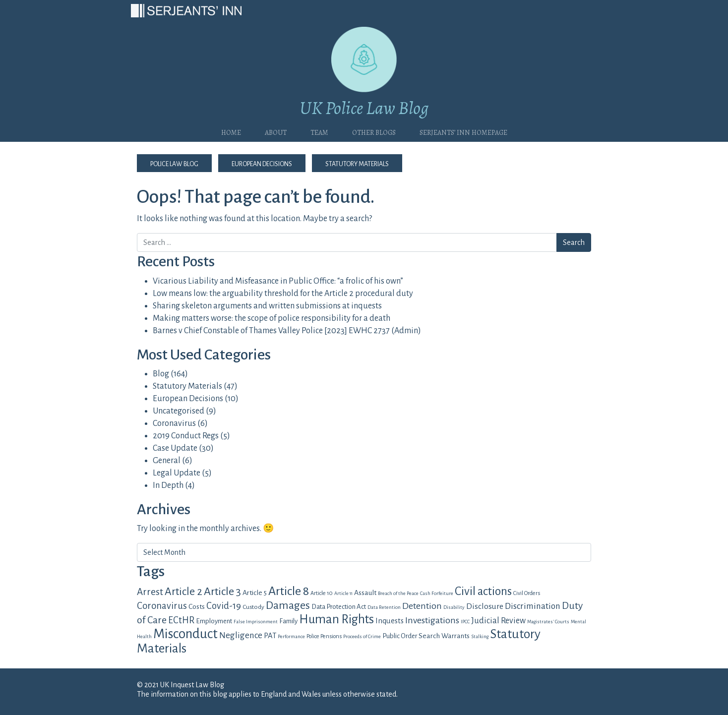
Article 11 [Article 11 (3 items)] (343, 593)
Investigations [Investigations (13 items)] (432, 620)
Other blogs (374, 131)
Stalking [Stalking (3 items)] (480, 636)
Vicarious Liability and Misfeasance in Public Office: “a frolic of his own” (278, 281)
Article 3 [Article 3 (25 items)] (222, 592)
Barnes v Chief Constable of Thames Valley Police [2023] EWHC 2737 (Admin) (287, 331)
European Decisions (262, 163)
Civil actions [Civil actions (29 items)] (483, 591)
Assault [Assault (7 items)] (365, 593)
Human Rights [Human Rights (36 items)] (336, 619)
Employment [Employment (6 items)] (214, 621)
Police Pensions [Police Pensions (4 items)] (324, 636)
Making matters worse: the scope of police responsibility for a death (272, 318)
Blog (161, 374)
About (276, 131)
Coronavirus (174, 423)
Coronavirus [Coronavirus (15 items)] (162, 606)
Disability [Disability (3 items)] (454, 607)
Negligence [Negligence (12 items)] (241, 635)
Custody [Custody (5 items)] (253, 607)
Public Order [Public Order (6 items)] (400, 636)
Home (231, 131)
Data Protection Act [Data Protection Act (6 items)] (339, 607)
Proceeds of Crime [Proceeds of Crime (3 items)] (362, 636)
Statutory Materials (357, 163)
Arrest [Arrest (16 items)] (150, 592)
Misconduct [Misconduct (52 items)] (185, 634)
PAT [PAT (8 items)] (270, 636)
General (167, 461)
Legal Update (177, 473)
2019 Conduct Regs (186, 436)
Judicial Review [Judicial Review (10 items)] (498, 621)
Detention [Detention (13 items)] (422, 606)
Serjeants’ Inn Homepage (463, 131)
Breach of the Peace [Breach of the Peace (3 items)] (398, 593)
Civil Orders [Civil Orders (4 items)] (527, 593)
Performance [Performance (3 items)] (291, 636)
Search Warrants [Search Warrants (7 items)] (444, 636)
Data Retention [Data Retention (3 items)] (384, 607)
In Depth (168, 485)
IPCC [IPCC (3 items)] (465, 622)
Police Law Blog (174, 163)
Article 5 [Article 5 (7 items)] (255, 593)
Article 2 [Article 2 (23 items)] (183, 592)
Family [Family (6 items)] (288, 621)
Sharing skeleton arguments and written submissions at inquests (267, 306)
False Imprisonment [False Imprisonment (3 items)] (256, 622)
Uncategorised (179, 411)
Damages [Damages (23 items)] (288, 605)
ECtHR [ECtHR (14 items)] (181, 620)
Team (319, 131)
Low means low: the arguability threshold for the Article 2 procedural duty (283, 294)
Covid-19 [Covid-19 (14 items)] (224, 606)
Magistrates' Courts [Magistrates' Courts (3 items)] (548, 622)
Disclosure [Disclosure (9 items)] (485, 606)
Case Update (175, 448)
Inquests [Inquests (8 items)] (390, 621)
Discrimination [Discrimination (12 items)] (533, 606)
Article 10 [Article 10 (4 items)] (322, 593)
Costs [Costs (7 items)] (197, 606)
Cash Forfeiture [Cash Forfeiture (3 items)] (437, 593)
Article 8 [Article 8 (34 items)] (289, 591)
